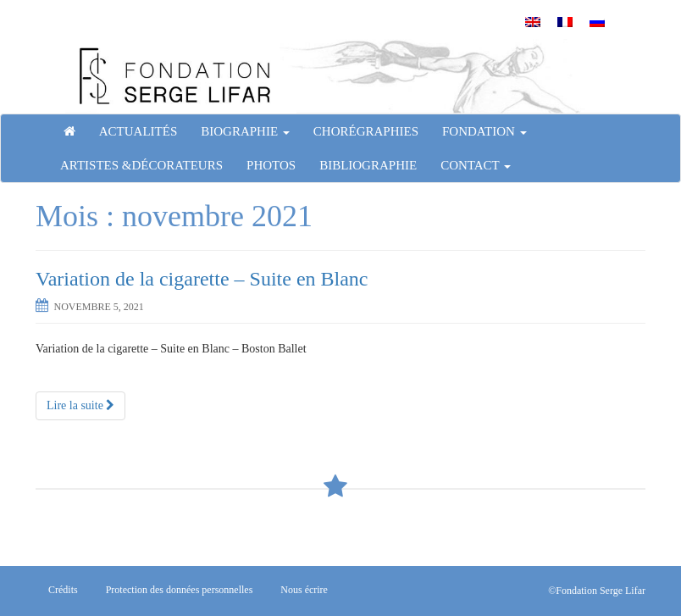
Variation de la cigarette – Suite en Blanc (202, 279)
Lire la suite (80, 405)
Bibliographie (368, 165)
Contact (476, 165)
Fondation (484, 131)
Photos (271, 165)
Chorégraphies (366, 131)
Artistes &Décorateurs (141, 165)
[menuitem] (533, 22)
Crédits (63, 590)
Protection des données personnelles (180, 590)
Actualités (138, 131)
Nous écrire (304, 590)
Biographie (245, 131)
